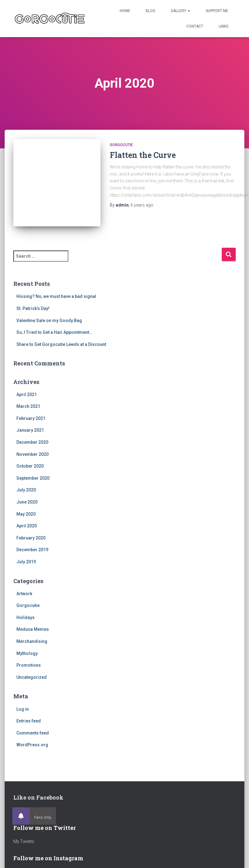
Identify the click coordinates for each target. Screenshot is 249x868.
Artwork (24, 594)
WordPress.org (32, 745)
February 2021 (31, 418)
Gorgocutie (121, 145)
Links (223, 26)
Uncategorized (32, 677)
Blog (150, 11)
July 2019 (26, 562)
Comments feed (33, 733)
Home (125, 11)
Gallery (180, 11)
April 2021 (27, 395)
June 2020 (27, 502)
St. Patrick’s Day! (33, 308)
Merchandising (32, 641)
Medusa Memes (33, 629)
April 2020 (27, 526)
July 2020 (26, 490)
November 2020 (32, 454)
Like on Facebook (38, 797)
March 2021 (28, 406)
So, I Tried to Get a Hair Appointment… (54, 332)
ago (142, 205)
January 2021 (30, 430)
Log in (23, 709)
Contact (195, 26)
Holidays (26, 617)
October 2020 (30, 466)
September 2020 (33, 478)
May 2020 (26, 514)
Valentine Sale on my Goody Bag (49, 321)
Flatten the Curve (143, 155)
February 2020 (31, 538)
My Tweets (24, 841)
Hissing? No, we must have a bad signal (56, 296)
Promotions (29, 665)
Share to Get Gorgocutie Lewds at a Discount (61, 344)
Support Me (217, 11)
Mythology (27, 653)
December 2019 (32, 550)
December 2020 (32, 442)
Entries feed (29, 721)
